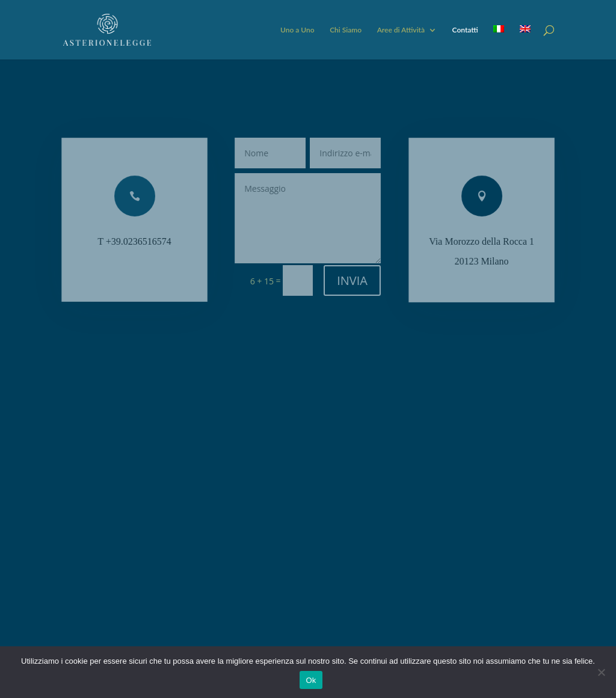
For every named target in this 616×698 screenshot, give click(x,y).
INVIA (352, 280)
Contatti (465, 30)
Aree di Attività (401, 30)
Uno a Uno (297, 30)
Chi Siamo (346, 30)
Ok (311, 680)
